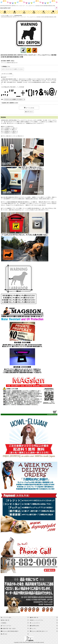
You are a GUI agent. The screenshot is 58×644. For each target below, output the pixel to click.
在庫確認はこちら (6, 67)
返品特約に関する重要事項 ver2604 (10, 103)
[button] (34, 12)
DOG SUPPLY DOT (5, 8)
